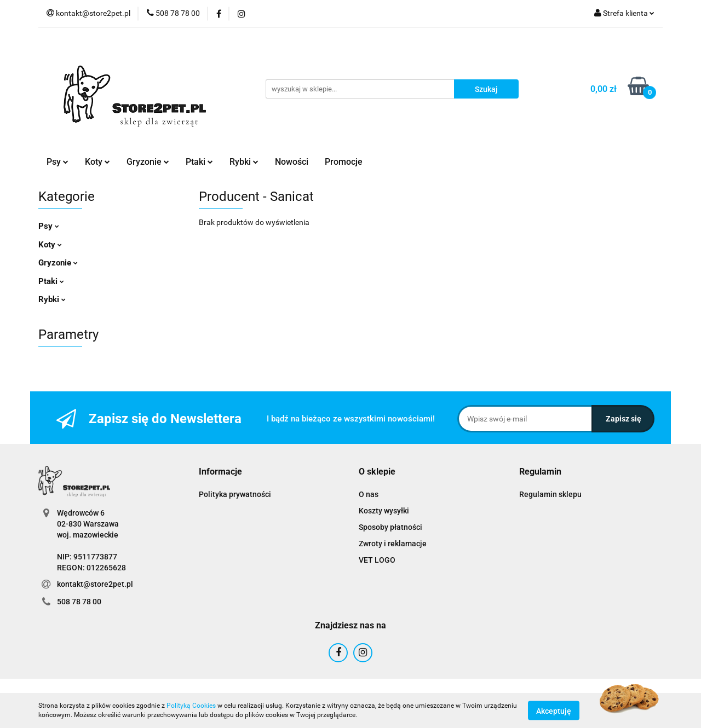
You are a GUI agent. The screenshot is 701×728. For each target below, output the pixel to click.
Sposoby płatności (390, 527)
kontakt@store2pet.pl (95, 584)
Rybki (244, 162)
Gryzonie (148, 162)
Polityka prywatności (235, 494)
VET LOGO (377, 560)
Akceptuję (554, 710)
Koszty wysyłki (384, 511)
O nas (369, 494)
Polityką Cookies (191, 706)
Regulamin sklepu (550, 494)
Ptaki (199, 162)
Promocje (344, 162)
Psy (58, 162)
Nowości (292, 162)
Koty (97, 162)
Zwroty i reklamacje (393, 544)
